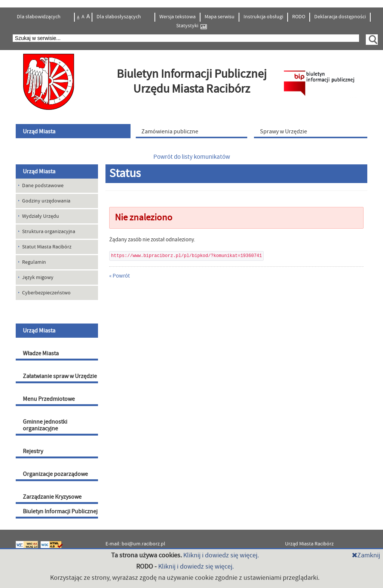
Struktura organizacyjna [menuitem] (49, 232)
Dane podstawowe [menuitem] (43, 186)
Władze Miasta (41, 353)
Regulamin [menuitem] (34, 262)
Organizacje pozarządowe (55, 474)
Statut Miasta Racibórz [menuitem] (47, 247)
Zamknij (366, 555)
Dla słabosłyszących (119, 17)
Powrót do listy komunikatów (192, 157)
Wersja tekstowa (177, 17)
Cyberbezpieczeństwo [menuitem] (46, 293)
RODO (299, 17)
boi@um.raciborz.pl (143, 544)
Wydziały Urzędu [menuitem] (41, 216)
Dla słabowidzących (39, 17)
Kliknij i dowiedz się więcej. (221, 555)
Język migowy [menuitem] (38, 278)
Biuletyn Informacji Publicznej (60, 511)
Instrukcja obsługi (263, 17)
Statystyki (191, 26)
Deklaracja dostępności (340, 17)
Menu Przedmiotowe (49, 399)
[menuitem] (74, 131)
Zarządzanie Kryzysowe (52, 497)
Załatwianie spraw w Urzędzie (60, 376)
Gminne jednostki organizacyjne (45, 425)
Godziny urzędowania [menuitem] (46, 201)
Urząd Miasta (39, 171)
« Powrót (120, 276)
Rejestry (33, 451)
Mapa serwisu (220, 17)
